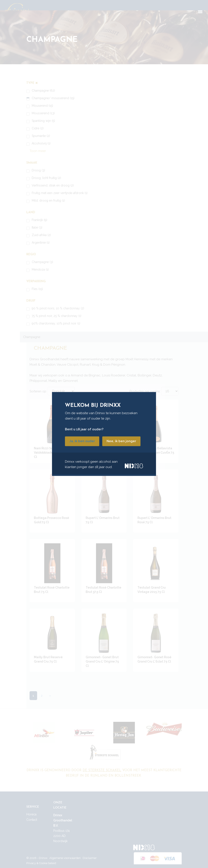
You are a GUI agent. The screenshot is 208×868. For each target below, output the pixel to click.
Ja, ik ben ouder (82, 441)
